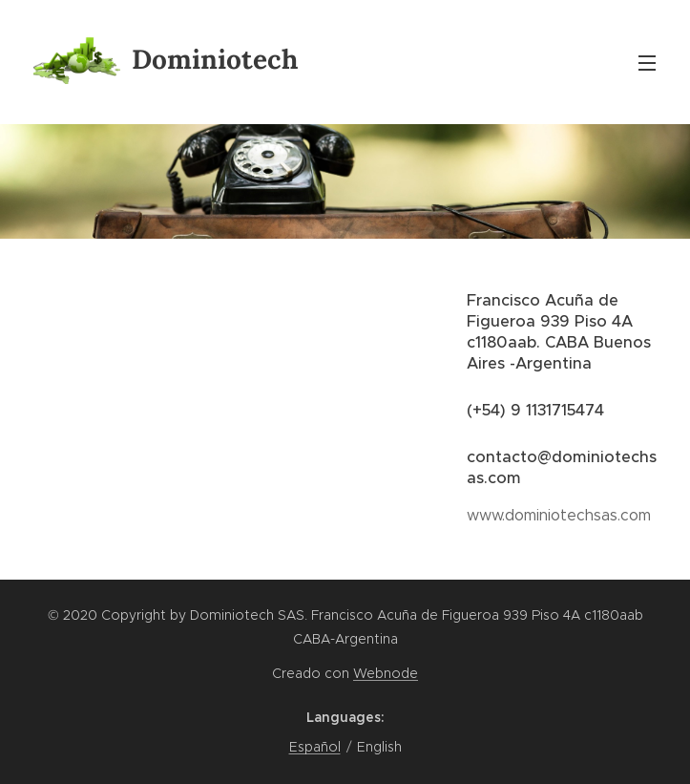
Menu (647, 63)
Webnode (386, 673)
